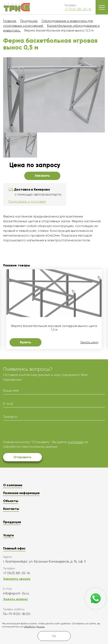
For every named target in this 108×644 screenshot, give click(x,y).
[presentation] (35, 432)
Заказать (42, 176)
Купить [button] (25, 342)
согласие (75, 442)
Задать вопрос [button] (16, 599)
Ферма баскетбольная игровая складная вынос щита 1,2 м (54, 328)
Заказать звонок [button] (17, 579)
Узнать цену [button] (89, 342)
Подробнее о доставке (27, 201)
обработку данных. (35, 627)
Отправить (22, 457)
